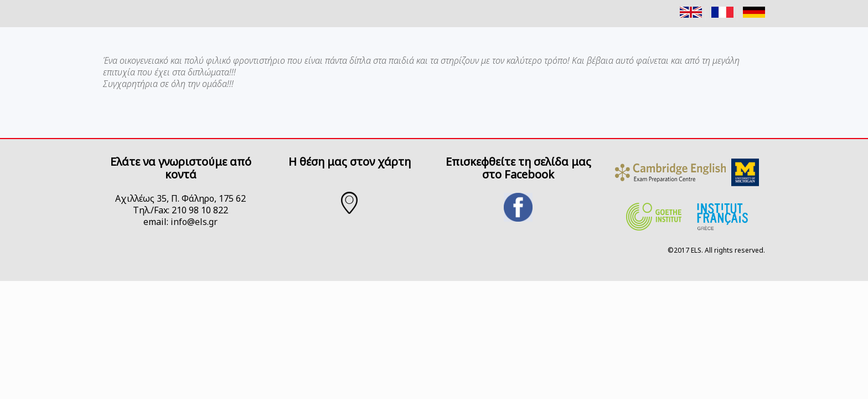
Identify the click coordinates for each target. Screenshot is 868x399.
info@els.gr (194, 222)
